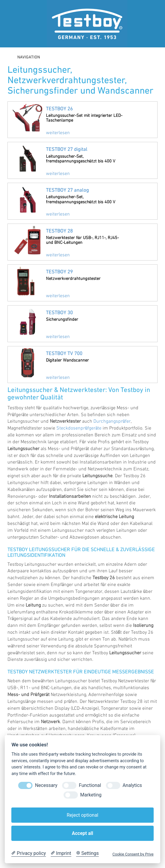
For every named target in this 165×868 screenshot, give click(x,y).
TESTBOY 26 (59, 109)
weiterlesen (58, 133)
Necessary (46, 785)
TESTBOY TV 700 (64, 354)
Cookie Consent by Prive (133, 854)
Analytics (132, 785)
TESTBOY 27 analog (67, 190)
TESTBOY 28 (59, 231)
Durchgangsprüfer (112, 421)
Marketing (91, 795)
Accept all (82, 833)
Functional (90, 785)
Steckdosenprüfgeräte (79, 428)
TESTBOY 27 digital (67, 149)
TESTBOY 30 (59, 313)
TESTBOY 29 (59, 272)
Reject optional (82, 815)
